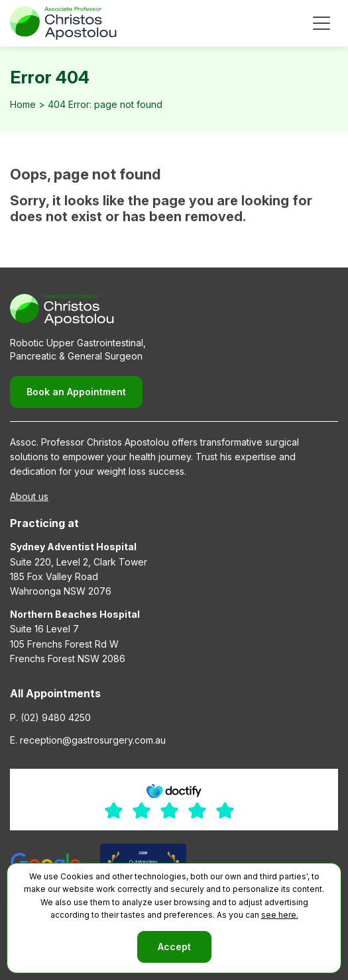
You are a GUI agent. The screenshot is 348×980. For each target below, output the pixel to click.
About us (29, 496)
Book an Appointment (76, 392)
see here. (280, 915)
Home (23, 104)
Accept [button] (174, 947)
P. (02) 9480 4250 (50, 717)
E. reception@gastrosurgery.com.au (88, 740)
